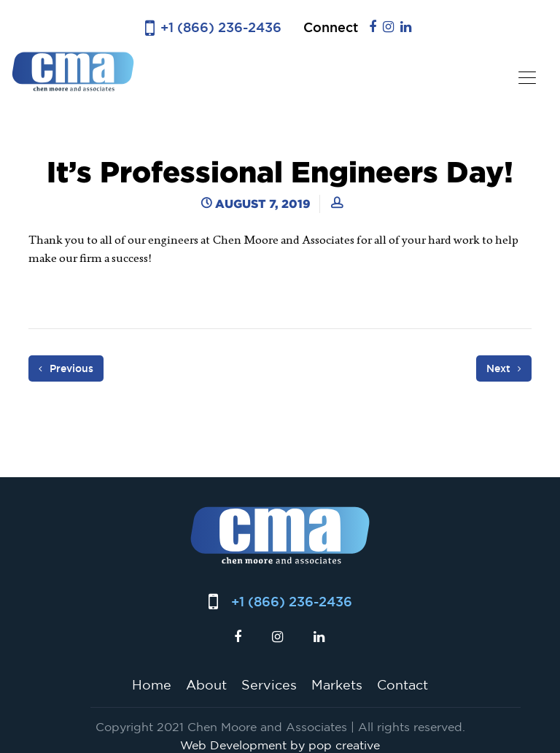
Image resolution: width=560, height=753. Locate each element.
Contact (402, 684)
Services (269, 684)
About (206, 684)
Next (504, 368)
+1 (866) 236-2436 (221, 27)
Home (152, 684)
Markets (337, 684)
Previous (66, 368)
